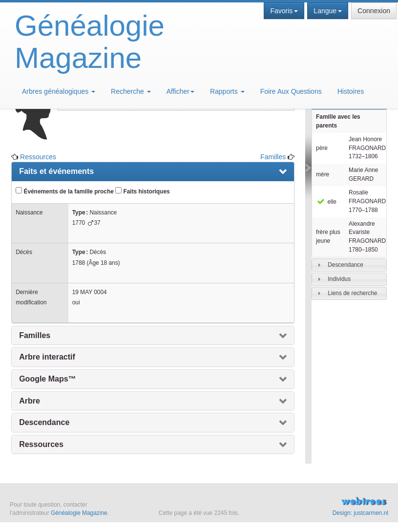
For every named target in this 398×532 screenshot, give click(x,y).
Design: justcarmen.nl (360, 513)
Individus (339, 279)
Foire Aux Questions (291, 91)
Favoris (284, 11)
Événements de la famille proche (65, 191)
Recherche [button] (131, 91)
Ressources (38, 157)
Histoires (351, 91)
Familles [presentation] (35, 335)
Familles (273, 157)
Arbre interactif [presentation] (47, 357)
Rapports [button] (227, 91)
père (322, 148)
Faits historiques (142, 191)
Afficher (180, 91)
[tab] (349, 265)
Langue (328, 11)
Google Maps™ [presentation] (47, 379)
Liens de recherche (352, 293)
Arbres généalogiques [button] (59, 91)
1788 (79, 263)
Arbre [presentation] (30, 401)
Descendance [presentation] (44, 422)
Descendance (346, 265)
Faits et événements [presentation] (56, 171)
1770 (79, 223)
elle (326, 202)
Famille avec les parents (338, 121)
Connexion (374, 11)
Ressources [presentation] (41, 444)
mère (323, 174)
